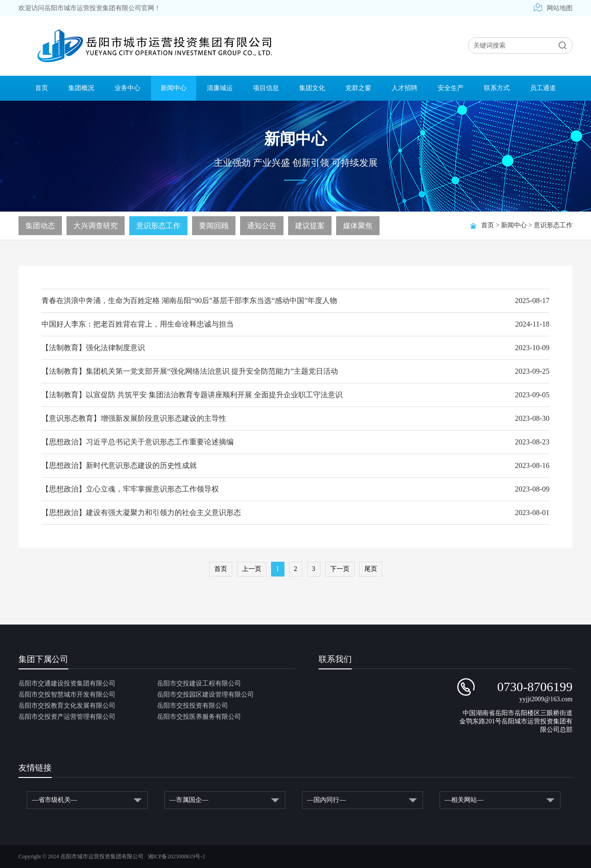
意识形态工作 (553, 225)
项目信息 (266, 88)
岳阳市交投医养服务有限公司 (199, 717)
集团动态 (40, 226)
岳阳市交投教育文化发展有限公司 (67, 706)
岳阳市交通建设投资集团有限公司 (67, 683)
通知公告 (262, 226)
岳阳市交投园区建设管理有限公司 (205, 695)
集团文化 (312, 88)
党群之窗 (358, 88)
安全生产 (451, 88)
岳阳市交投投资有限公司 (193, 706)
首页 (42, 88)
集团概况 (81, 88)
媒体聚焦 (358, 226)
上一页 (252, 569)
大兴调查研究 (96, 226)
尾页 (371, 569)
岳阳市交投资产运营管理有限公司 (67, 717)
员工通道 (543, 88)
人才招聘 (404, 88)
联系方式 (497, 88)
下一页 (340, 569)
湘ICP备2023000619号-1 (177, 856)
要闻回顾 (214, 226)
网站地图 (553, 8)
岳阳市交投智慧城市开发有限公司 (67, 695)
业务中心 (127, 88)
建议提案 (310, 226)
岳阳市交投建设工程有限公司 (199, 683)
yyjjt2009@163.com (546, 699)
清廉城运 (220, 88)
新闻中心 (174, 88)
